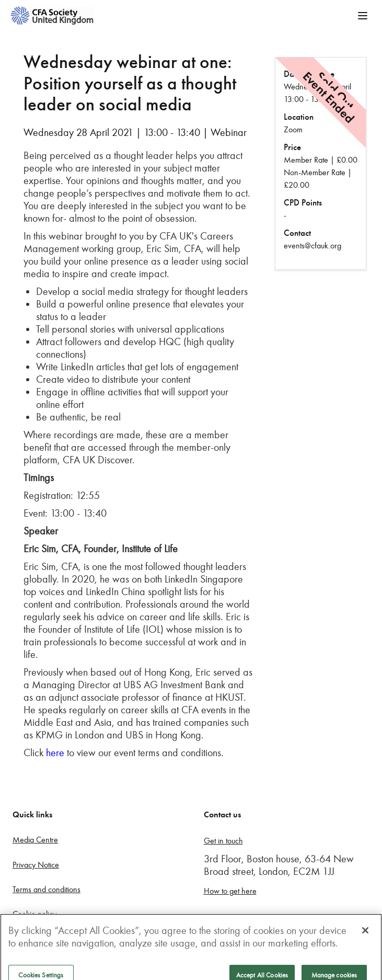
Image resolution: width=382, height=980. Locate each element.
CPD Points (303, 203)
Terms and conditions (47, 889)
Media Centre (35, 840)
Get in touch (223, 841)
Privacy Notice (36, 865)
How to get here (230, 891)
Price (292, 147)
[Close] (365, 939)
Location (299, 117)
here (55, 753)
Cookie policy (34, 914)
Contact (297, 233)
